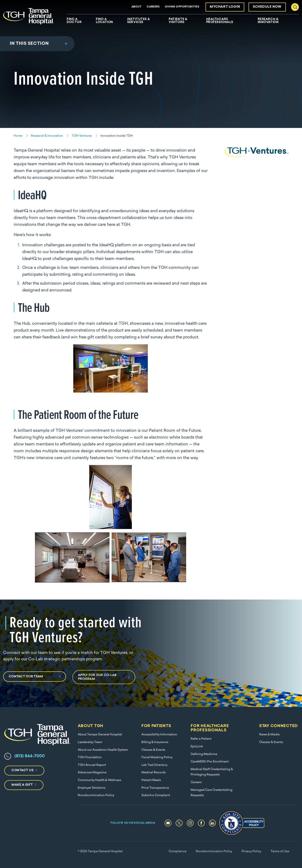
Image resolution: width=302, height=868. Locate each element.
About (136, 7)
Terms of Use (280, 851)
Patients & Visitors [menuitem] (178, 21)
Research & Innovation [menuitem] (268, 21)
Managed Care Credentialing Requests (211, 793)
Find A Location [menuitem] (104, 21)
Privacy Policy (251, 851)
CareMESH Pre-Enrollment (210, 762)
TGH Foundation (90, 757)
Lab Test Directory (154, 765)
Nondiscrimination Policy (96, 795)
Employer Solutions (92, 788)
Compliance (178, 851)
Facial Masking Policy (157, 757)
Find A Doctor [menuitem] (74, 21)
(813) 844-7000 (30, 756)
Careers (153, 7)
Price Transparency (155, 788)
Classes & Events (153, 750)
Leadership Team (90, 742)
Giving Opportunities (182, 7)
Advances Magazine (92, 773)
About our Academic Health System (103, 750)
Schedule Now (267, 7)
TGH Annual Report (92, 765)
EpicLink (197, 747)
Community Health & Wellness (99, 780)
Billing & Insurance (155, 742)
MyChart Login (225, 7)
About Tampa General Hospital (100, 735)
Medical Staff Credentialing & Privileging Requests (212, 772)
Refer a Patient (201, 739)
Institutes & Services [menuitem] (138, 21)
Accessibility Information (159, 735)
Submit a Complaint (156, 795)
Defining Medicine (204, 754)
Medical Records (154, 773)
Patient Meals (151, 780)
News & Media (269, 735)
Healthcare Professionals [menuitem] (220, 21)
